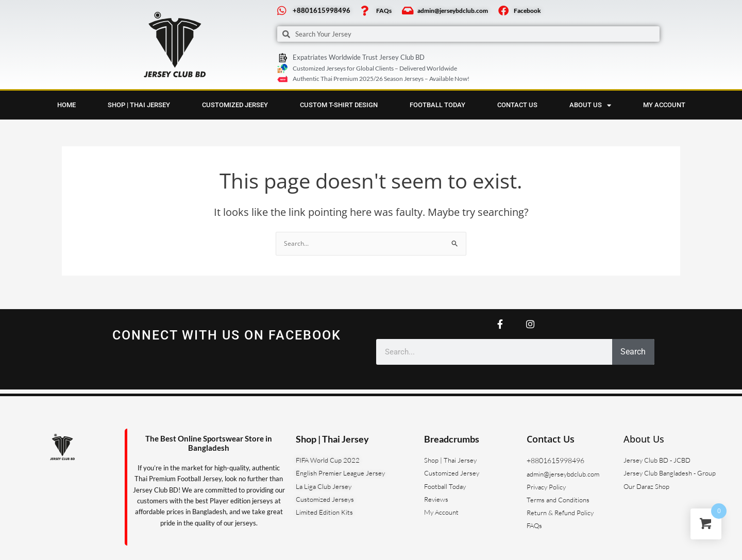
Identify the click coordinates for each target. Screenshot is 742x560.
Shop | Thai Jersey (139, 106)
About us (590, 106)
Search (633, 352)
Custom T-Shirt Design (339, 106)
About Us (644, 439)
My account (664, 106)
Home (66, 106)
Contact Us (517, 106)
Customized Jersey (235, 106)
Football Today (437, 106)
